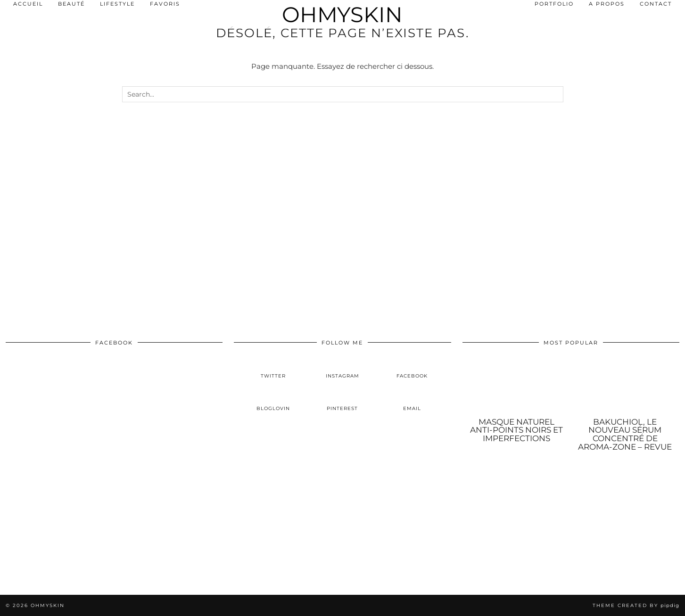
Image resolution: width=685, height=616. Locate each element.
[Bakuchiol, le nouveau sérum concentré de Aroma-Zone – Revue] (625, 385)
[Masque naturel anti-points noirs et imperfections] (517, 385)
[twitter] (273, 368)
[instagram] (342, 368)
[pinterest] (342, 401)
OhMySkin (342, 14)
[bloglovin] (273, 401)
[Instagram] (57, 538)
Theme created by (636, 605)
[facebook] (412, 368)
